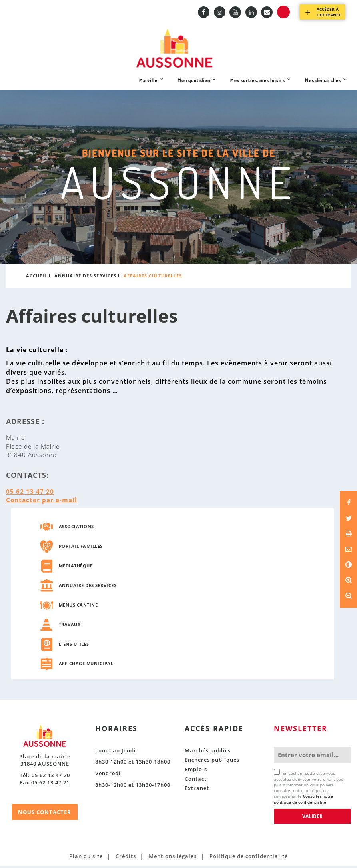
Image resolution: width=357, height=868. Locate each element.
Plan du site (86, 858)
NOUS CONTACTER (45, 814)
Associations (76, 528)
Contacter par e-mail (42, 501)
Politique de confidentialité (249, 858)
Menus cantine (78, 607)
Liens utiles (74, 646)
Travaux (70, 626)
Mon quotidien (197, 85)
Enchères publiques (212, 762)
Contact (196, 780)
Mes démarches (326, 85)
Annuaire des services (85, 278)
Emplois (196, 771)
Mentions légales (173, 858)
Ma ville (151, 85)
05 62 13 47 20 (30, 493)
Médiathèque (76, 568)
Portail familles (81, 548)
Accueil (37, 278)
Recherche (283, 12)
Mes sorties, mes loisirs (260, 85)
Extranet (197, 790)
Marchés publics (208, 752)
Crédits (126, 858)
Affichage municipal (86, 665)
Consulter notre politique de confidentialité (303, 801)
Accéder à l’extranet (329, 12)
